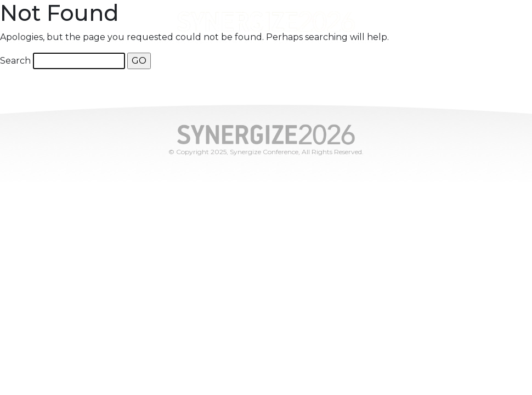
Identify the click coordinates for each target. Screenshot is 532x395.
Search (15, 61)
